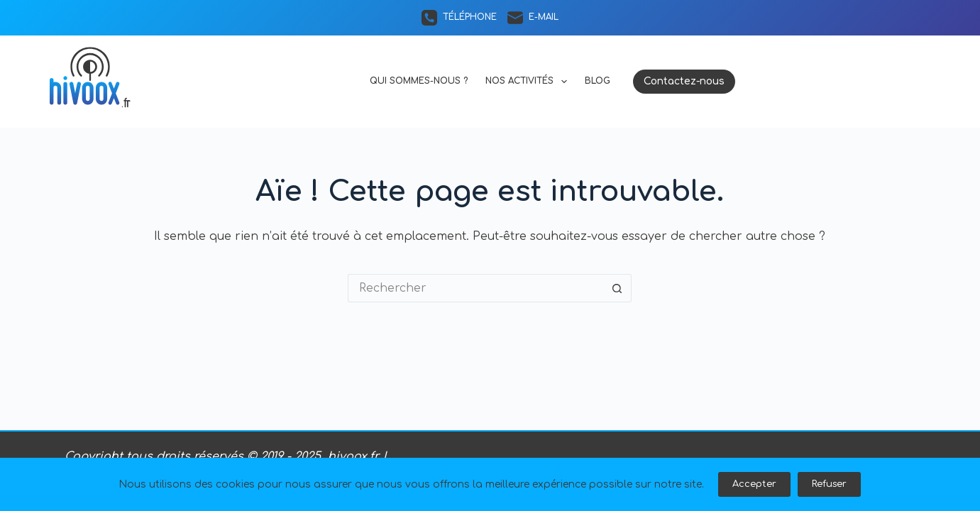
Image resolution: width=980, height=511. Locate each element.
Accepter (754, 484)
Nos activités (529, 82)
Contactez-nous (684, 81)
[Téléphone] (459, 18)
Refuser (829, 484)
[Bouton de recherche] (617, 288)
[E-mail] (533, 18)
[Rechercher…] (475, 288)
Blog (598, 81)
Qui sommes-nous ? (419, 81)
